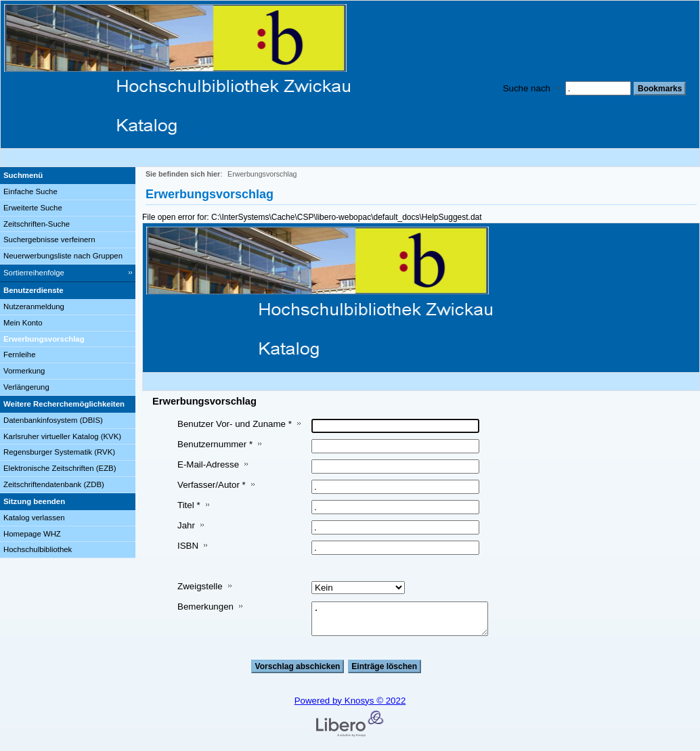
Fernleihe (20, 355)
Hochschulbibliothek (38, 549)
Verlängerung (26, 387)
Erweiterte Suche (33, 208)
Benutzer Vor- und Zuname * (235, 424)
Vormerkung (24, 371)
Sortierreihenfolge (34, 273)
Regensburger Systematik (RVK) (59, 452)
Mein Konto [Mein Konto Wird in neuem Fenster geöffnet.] (23, 323)
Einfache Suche (30, 191)
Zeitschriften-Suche (37, 224)
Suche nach (527, 88)
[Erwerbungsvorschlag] (68, 340)
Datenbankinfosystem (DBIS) (53, 420)
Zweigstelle (200, 586)
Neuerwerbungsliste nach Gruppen (63, 256)
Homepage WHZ (32, 534)
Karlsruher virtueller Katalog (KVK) (62, 436)
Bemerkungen (205, 607)
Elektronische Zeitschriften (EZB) (60, 468)
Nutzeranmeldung (34, 306)
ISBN (188, 546)
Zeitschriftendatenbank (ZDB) (54, 484)
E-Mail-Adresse (208, 464)
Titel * (189, 505)
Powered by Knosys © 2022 (350, 701)
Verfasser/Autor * (212, 485)
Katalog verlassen (34, 518)
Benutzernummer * (215, 444)
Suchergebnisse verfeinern (49, 240)
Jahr (186, 525)
